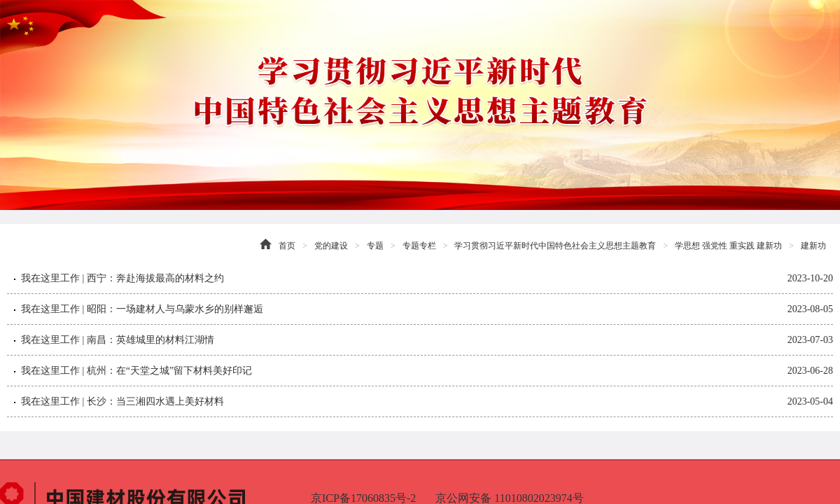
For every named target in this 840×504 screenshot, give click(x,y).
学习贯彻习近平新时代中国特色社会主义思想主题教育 (555, 246)
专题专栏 (419, 246)
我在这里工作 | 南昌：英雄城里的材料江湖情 (118, 340)
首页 (287, 246)
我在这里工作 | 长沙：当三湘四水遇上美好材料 (122, 401)
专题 (375, 246)
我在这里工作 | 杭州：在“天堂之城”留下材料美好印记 (136, 371)
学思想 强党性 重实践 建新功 (728, 246)
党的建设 (331, 246)
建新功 (813, 246)
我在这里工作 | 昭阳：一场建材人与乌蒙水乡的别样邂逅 (142, 309)
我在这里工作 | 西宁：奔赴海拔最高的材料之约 (122, 278)
